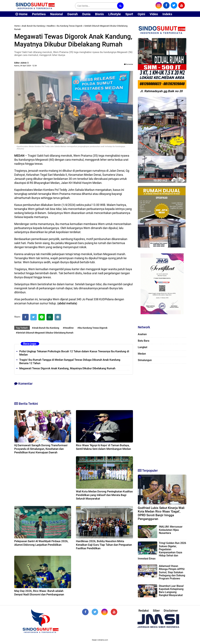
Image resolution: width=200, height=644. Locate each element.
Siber (156, 611)
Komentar (129, 64)
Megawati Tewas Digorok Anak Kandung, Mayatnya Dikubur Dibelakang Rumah (67, 368)
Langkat (143, 347)
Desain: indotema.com (100, 640)
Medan (142, 354)
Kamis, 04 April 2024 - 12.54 (25, 66)
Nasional (57, 14)
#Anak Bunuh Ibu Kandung (46, 328)
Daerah (73, 14)
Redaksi (144, 611)
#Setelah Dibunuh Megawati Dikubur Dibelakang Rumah (45, 333)
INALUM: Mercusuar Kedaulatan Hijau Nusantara (171, 530)
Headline (51, 26)
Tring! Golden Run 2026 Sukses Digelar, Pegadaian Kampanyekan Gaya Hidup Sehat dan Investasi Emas (162, 551)
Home (21, 14)
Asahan (142, 334)
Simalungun (145, 360)
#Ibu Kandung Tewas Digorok (92, 328)
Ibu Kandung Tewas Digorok (70, 26)
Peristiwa (39, 14)
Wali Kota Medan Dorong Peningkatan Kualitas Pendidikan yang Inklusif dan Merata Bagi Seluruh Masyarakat (104, 495)
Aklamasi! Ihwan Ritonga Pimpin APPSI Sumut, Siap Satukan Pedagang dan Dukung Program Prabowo (172, 572)
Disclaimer (171, 611)
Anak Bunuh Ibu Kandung (33, 26)
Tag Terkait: (22, 328)
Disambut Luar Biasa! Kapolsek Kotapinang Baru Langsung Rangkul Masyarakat (171, 591)
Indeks (167, 14)
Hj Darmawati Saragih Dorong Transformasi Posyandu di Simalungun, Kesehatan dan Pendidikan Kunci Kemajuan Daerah (41, 449)
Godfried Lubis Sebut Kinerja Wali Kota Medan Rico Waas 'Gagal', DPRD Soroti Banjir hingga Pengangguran (161, 513)
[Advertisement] (162, 415)
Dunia (86, 14)
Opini (141, 14)
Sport (129, 14)
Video (154, 14)
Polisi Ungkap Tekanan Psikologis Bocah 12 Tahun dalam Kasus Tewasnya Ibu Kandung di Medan (74, 353)
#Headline (68, 328)
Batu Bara (144, 341)
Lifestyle (115, 14)
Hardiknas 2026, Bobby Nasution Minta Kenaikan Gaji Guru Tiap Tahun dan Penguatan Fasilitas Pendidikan (104, 545)
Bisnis (99, 14)
